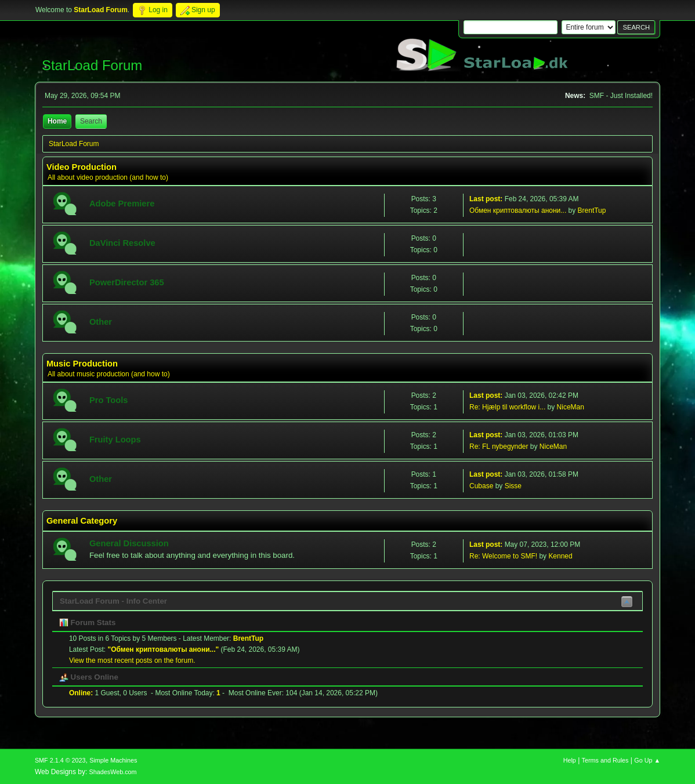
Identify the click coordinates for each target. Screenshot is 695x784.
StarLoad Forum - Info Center (113, 601)
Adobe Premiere (122, 204)
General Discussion (129, 543)
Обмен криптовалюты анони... (518, 210)
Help (570, 760)
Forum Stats (87, 623)
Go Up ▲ (647, 760)
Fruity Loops (115, 440)
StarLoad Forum (92, 65)
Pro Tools (109, 400)
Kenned (560, 556)
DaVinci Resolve (122, 243)
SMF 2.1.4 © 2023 (60, 760)
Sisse (513, 486)
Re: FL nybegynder (499, 447)
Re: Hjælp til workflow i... (507, 407)
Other (101, 322)
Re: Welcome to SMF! (503, 556)
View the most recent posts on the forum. (132, 660)
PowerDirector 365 (127, 282)
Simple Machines (113, 760)
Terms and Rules (605, 760)
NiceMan (571, 407)
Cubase (481, 486)
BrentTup (592, 210)
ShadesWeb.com (113, 772)
